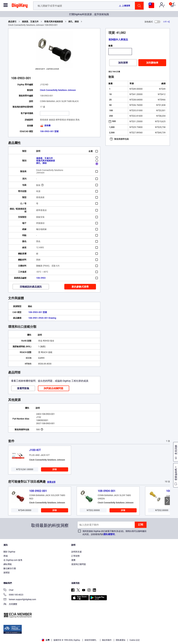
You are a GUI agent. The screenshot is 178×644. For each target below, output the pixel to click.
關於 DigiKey (9, 552)
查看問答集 (23, 388)
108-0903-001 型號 (49, 131)
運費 (73, 560)
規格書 (45, 125)
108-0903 (41, 278)
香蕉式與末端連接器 (54, 22)
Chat (8, 590)
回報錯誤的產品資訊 (31, 287)
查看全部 (51, 482)
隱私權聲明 (109, 534)
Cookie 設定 (135, 640)
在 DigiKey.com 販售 (13, 560)
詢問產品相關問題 (54, 388)
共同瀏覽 (10, 604)
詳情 (55, 469)
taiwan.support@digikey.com (20, 600)
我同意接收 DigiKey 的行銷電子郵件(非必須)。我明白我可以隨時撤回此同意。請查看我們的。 (114, 533)
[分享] (167, 22)
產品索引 (12, 22)
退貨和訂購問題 (79, 564)
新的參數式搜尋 (80, 287)
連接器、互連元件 (30, 22)
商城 (6, 556)
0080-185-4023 (13, 595)
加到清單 (123, 63)
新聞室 (7, 573)
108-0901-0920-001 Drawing (42, 318)
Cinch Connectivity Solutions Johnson (58, 90)
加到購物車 (152, 63)
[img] (20, 6)
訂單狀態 (75, 556)
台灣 (46, 640)
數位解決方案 (10, 568)
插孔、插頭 (74, 22)
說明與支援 (76, 552)
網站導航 (8, 564)
